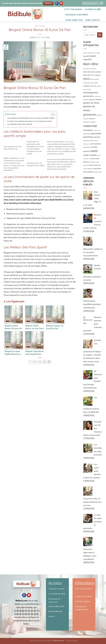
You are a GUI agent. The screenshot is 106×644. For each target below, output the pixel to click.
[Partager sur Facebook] (30, 362)
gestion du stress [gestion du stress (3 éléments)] (91, 103)
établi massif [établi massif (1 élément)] (98, 172)
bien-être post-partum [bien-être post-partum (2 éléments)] (92, 72)
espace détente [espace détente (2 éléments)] (95, 99)
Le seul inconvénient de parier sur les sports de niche (29, 121)
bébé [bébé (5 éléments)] (86, 79)
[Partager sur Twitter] (35, 362)
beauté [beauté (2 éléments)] (86, 56)
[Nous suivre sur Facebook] (57, 3)
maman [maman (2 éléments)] (92, 119)
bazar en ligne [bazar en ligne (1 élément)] (96, 53)
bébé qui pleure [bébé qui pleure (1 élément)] (94, 79)
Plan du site (72, 641)
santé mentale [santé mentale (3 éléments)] (90, 155)
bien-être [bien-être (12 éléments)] (91, 64)
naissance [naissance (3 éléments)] (88, 130)
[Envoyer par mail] (40, 362)
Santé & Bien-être (74, 20)
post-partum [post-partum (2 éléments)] (96, 144)
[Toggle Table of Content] (52, 114)
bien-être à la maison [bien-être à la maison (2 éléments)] (92, 75)
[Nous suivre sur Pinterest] (61, 3)
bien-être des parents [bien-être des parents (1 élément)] (90, 69)
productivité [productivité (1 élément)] (87, 147)
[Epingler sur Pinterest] (45, 362)
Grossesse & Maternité (77, 15)
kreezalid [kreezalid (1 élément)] (86, 119)
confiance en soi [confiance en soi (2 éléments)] (90, 86)
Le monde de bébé (93, 9)
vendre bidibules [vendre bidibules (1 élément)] (88, 169)
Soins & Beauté (92, 20)
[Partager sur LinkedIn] (49, 362)
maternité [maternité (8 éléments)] (90, 126)
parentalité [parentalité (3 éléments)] (96, 134)
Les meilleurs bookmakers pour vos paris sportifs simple (31, 118)
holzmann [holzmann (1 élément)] (99, 115)
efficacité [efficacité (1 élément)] (86, 100)
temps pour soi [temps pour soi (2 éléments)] (94, 165)
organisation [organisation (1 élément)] (87, 134)
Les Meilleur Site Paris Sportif (20, 124)
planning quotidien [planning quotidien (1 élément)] (89, 141)
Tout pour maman (73, 9)
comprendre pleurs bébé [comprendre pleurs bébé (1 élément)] (90, 83)
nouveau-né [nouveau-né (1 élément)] (96, 130)
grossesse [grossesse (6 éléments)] (90, 114)
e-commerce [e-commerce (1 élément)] (97, 96)
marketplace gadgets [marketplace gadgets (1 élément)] (89, 122)
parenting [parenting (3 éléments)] (88, 137)
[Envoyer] (102, 3)
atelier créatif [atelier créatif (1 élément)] (87, 53)
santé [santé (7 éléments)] (94, 151)
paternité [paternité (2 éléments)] (96, 137)
